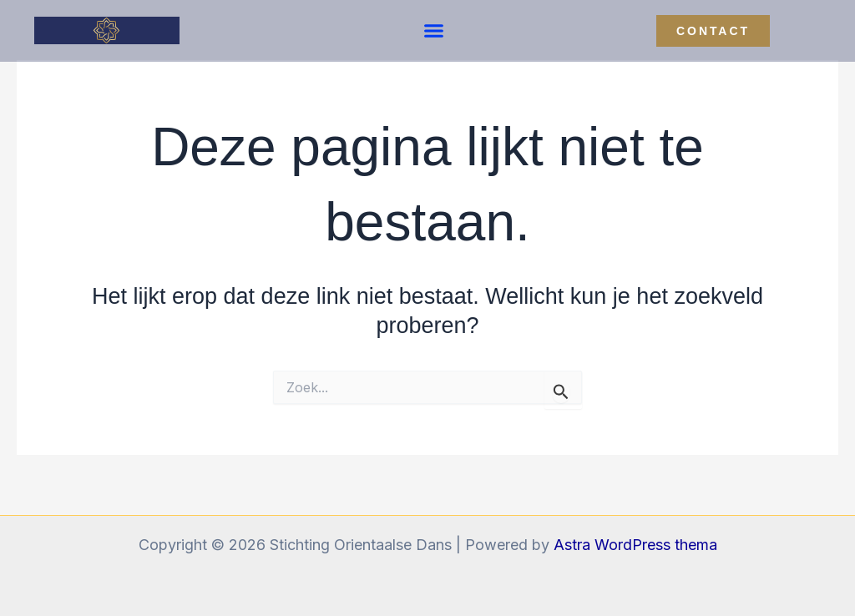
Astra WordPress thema (635, 545)
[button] (434, 31)
